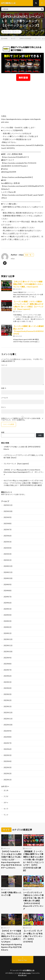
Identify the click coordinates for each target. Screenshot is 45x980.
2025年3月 (8, 554)
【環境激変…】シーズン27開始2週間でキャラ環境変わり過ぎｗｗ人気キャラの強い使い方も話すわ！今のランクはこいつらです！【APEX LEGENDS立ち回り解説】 (33, 861)
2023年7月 (8, 670)
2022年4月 (8, 761)
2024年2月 (8, 627)
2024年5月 (8, 609)
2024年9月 (8, 584)
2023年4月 (8, 688)
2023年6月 (8, 676)
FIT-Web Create (25, 973)
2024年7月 (8, 597)
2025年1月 (8, 560)
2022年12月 (8, 713)
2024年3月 (8, 621)
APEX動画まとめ (29, 970)
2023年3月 (8, 694)
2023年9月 (8, 658)
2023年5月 (8, 682)
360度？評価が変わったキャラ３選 (11, 894)
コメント (4, 365)
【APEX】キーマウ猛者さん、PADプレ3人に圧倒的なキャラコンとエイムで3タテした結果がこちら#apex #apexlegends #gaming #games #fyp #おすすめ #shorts (12, 940)
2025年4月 (8, 548)
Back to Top (22, 960)
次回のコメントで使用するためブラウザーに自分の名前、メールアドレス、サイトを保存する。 (22, 419)
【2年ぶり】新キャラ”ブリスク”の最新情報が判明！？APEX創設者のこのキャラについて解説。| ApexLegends (28, 284)
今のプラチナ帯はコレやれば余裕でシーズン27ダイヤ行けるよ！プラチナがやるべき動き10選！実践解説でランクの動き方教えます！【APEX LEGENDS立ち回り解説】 (23, 483)
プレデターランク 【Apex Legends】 (16, 464)
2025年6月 (8, 536)
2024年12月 (8, 566)
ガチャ (6, 802)
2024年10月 (8, 578)
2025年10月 (8, 511)
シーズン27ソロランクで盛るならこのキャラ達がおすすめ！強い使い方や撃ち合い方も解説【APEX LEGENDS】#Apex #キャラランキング (33, 901)
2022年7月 (8, 743)
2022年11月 (8, 719)
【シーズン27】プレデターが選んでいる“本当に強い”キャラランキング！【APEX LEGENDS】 (33, 936)
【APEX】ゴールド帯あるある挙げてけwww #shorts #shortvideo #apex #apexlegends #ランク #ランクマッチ (24, 472)
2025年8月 (8, 524)
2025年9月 (8, 517)
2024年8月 (8, 591)
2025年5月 (8, 542)
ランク (6, 815)
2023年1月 (8, 706)
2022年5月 (8, 755)
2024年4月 (8, 615)
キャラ (17, 32)
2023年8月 (8, 664)
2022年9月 (8, 731)
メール (4, 398)
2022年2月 (8, 773)
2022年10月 (8, 725)
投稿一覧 (28, 255)
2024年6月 (8, 603)
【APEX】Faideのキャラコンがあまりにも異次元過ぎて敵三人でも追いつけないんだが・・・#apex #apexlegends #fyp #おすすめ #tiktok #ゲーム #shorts (11, 860)
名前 (4, 388)
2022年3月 (8, 767)
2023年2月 (8, 700)
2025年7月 (8, 530)
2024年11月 (8, 572)
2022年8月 (8, 737)
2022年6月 (8, 749)
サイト (4, 407)
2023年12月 (8, 639)
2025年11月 (8, 505)
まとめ (6, 790)
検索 (3, 432)
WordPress (22, 975)
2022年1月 (8, 780)
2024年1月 (8, 633)
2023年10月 (8, 652)
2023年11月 (8, 645)
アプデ (6, 796)
